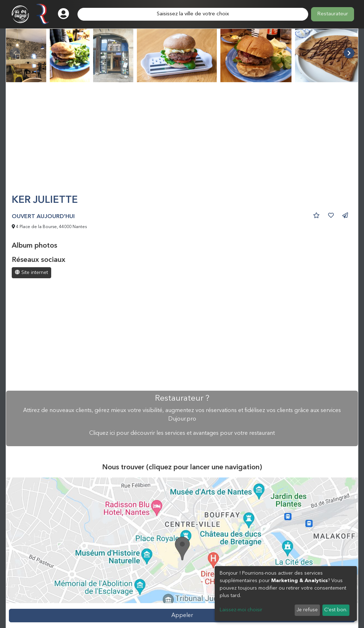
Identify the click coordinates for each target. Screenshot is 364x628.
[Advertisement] (182, 141)
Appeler (182, 616)
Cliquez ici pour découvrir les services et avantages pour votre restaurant (182, 433)
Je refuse (307, 610)
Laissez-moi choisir (241, 610)
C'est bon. (336, 610)
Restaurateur (333, 14)
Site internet (31, 272)
